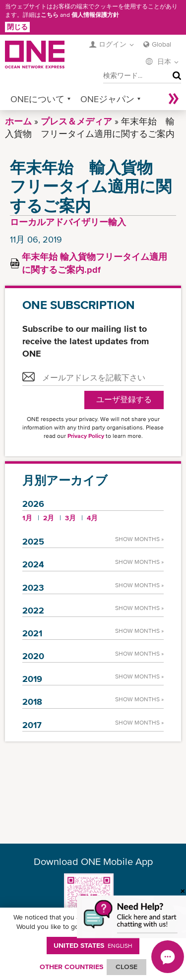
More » (174, 99)
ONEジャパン (107, 99)
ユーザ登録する (124, 399)
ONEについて (37, 99)
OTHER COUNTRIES (71, 967)
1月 (27, 518)
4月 (92, 518)
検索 (175, 76)
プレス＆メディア (76, 121)
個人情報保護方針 (95, 15)
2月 (49, 518)
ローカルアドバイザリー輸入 (68, 222)
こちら (50, 15)
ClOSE (126, 967)
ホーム (18, 121)
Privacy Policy (86, 436)
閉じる (17, 27)
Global (161, 44)
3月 (70, 518)
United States (93, 945)
